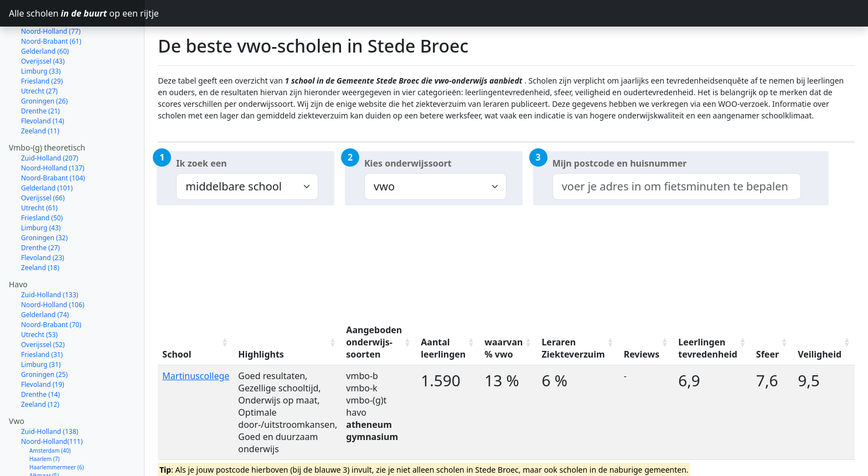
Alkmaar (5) (44, 436)
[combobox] (677, 187)
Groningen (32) (44, 198)
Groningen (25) (44, 335)
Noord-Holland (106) (53, 265)
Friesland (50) (42, 178)
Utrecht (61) (39, 169)
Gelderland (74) (45, 275)
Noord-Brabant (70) (51, 285)
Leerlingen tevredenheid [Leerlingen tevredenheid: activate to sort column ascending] (708, 348)
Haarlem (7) (45, 420)
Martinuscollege (196, 376)
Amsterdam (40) (50, 411)
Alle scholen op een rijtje (77, 13)
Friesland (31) (42, 315)
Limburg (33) (41, 32)
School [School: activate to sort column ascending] (177, 354)
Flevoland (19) (43, 345)
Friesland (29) (42, 42)
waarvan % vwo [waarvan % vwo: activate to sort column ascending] (503, 348)
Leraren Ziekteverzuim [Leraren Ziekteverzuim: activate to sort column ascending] (573, 348)
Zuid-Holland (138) (50, 392)
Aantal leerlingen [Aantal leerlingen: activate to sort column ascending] (443, 348)
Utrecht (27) (39, 52)
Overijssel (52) (43, 305)
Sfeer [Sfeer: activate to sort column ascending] (768, 354)
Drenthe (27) (40, 208)
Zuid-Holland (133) (50, 255)
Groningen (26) (44, 62)
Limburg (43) (41, 188)
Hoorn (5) (42, 453)
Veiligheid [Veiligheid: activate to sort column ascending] (820, 354)
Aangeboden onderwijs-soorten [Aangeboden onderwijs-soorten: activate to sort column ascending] (374, 342)
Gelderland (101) (47, 149)
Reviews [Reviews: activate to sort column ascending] (642, 354)
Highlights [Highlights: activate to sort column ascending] (261, 354)
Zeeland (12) (40, 365)
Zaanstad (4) (45, 461)
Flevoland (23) (43, 218)
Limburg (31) (41, 325)
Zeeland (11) (40, 92)
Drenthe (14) (40, 355)
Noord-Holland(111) (52, 402)
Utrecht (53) (39, 295)
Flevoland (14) (43, 82)
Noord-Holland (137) (53, 129)
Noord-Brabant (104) (53, 139)
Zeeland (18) (40, 228)
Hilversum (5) (46, 444)
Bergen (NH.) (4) (50, 469)
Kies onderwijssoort (408, 163)
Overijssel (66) (43, 159)
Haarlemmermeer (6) (57, 428)
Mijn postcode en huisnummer (620, 163)
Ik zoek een (201, 163)
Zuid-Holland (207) (50, 119)
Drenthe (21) (40, 72)
